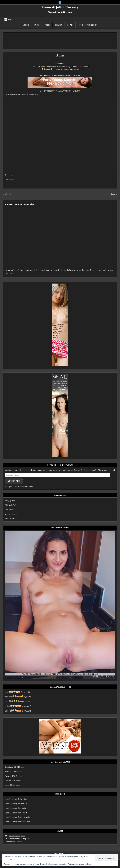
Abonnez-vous (14, 481)
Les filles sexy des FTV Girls (17, 817)
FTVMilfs (59, 25)
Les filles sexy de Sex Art (16, 813)
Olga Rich (9, 767)
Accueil (26, 25)
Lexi (7, 692)
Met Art (70, 25)
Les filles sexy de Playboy (16, 808)
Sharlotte (9, 781)
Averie (8, 776)
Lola (7, 702)
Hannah (8, 772)
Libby (7, 711)
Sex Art (8, 519)
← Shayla (7, 194)
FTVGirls (47, 25)
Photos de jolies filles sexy (60, 8)
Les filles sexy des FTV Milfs (17, 822)
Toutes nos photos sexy (87, 25)
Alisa (60, 56)
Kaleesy (8, 697)
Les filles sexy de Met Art (16, 804)
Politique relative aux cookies (79, 864)
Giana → (113, 194)
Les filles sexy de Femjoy (16, 799)
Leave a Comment (65, 91)
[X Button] (60, 2)
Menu (10, 20)
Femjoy (36, 25)
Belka (7, 706)
